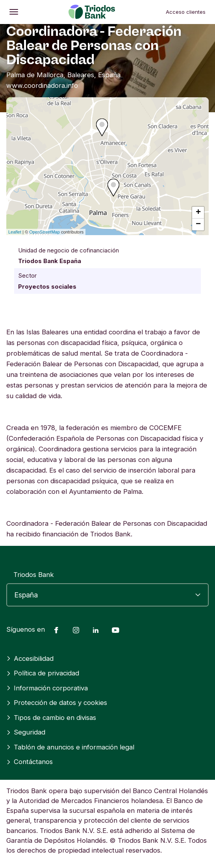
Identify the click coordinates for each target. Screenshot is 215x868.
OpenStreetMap (44, 232)
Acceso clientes (186, 12)
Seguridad (26, 732)
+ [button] (198, 213)
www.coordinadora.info (42, 85)
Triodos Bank (34, 575)
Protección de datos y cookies (57, 703)
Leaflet (15, 232)
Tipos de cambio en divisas (51, 718)
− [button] (198, 224)
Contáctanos (30, 762)
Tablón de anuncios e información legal (70, 747)
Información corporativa (47, 688)
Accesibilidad (30, 658)
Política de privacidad (43, 673)
